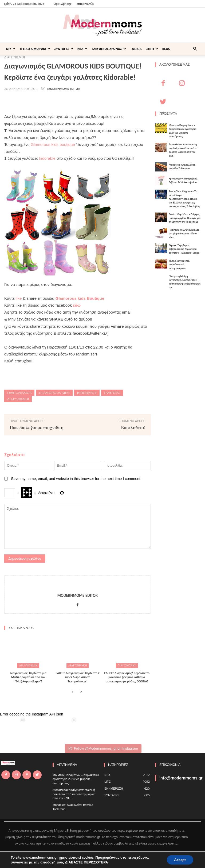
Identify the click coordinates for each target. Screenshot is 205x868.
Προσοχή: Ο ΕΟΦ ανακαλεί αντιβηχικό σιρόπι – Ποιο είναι (184, 233)
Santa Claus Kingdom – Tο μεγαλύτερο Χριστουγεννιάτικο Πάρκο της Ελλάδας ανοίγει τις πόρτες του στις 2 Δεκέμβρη (184, 199)
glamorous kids (54, 393)
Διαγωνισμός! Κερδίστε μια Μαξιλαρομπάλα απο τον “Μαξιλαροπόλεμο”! (28, 677)
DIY (11, 49)
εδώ (77, 305)
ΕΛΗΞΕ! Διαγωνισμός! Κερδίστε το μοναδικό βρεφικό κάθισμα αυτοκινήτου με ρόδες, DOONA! (127, 677)
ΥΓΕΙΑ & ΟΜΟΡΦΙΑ (35, 49)
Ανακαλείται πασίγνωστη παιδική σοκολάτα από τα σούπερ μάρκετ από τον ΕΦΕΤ (183, 150)
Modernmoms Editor (63, 89)
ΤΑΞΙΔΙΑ (136, 49)
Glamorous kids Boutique (80, 298)
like (19, 298)
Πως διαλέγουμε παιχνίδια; (37, 427)
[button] (195, 49)
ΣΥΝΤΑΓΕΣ (64, 49)
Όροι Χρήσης (62, 4)
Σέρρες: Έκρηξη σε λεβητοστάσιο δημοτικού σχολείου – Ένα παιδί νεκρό (184, 249)
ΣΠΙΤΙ (152, 49)
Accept (179, 860)
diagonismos (19, 393)
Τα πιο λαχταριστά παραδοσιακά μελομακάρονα (179, 264)
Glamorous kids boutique (53, 144)
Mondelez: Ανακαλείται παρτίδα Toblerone (182, 167)
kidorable (47, 158)
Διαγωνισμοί (18, 399)
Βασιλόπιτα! (133, 427)
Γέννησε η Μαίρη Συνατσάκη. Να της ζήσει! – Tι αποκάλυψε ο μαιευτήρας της (185, 282)
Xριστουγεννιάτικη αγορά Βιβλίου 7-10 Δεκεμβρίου (183, 180)
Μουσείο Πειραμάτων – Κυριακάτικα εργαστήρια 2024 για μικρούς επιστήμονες (183, 131)
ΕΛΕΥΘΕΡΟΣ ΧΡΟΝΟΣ (109, 49)
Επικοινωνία (85, 4)
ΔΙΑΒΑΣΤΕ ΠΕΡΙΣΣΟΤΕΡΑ (86, 862)
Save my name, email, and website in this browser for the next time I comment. (76, 479)
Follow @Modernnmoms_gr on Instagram (103, 748)
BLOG (166, 49)
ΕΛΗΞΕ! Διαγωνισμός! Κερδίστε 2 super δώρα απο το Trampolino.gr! (78, 677)
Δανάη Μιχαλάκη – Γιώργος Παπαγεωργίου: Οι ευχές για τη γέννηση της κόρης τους (185, 218)
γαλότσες (112, 393)
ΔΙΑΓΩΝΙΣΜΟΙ (28, 665)
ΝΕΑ (82, 49)
